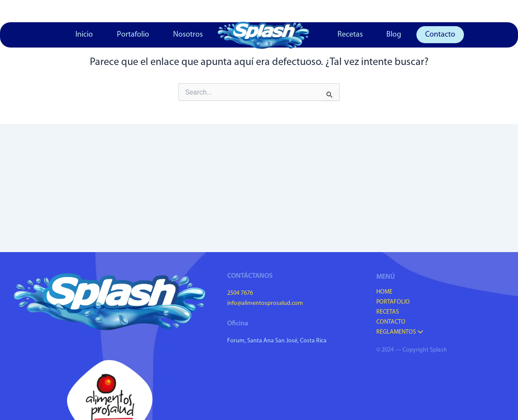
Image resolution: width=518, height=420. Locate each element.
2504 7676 (240, 293)
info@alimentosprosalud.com (265, 303)
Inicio (84, 35)
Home (384, 292)
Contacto (440, 35)
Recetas (350, 35)
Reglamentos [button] (400, 332)
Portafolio (133, 35)
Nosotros (188, 35)
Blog (394, 35)
